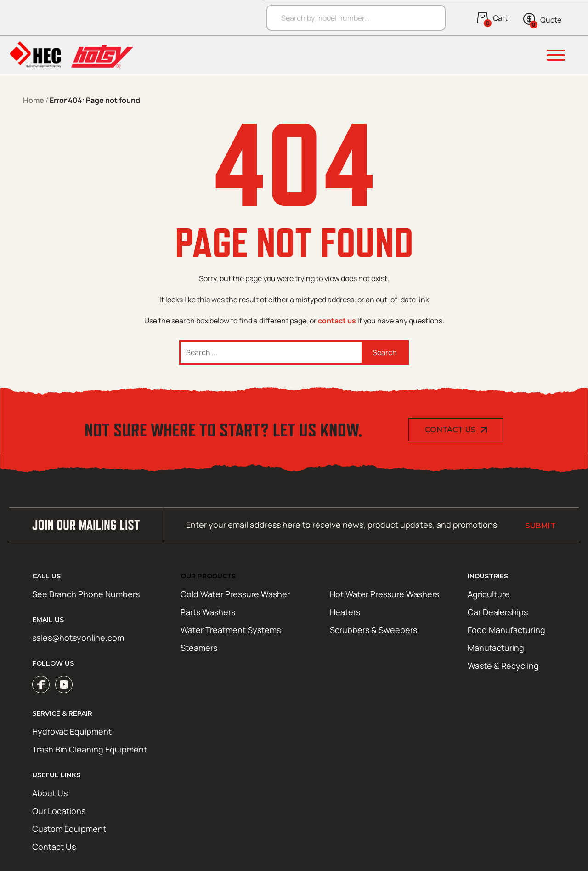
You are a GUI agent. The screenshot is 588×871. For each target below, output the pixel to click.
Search (385, 352)
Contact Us (450, 430)
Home (34, 100)
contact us (337, 321)
